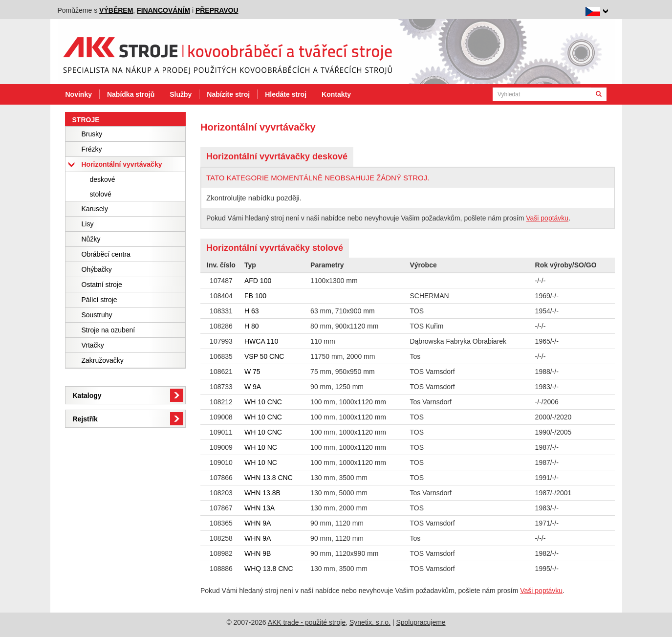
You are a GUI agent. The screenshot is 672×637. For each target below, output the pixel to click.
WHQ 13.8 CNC (269, 569)
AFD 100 (258, 281)
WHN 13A (260, 508)
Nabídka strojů (131, 94)
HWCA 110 (261, 341)
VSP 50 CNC (264, 356)
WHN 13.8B (262, 493)
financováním (163, 10)
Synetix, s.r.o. (370, 622)
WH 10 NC (261, 447)
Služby (181, 94)
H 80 (252, 326)
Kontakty (336, 94)
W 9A (253, 387)
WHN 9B (258, 553)
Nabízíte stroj (228, 94)
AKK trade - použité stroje (307, 622)
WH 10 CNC (263, 402)
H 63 (252, 311)
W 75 (252, 372)
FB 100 (255, 296)
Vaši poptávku (547, 218)
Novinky (79, 94)
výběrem (116, 10)
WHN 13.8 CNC (269, 478)
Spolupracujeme (421, 622)
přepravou (217, 10)
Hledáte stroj (286, 94)
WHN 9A (258, 523)
